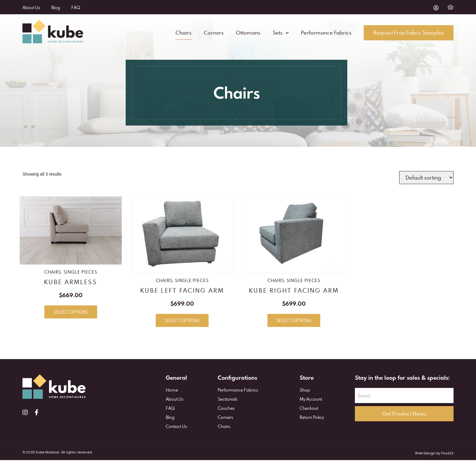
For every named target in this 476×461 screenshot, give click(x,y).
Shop (305, 391)
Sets (281, 33)
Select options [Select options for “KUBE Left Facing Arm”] (182, 322)
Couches (226, 409)
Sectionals (228, 400)
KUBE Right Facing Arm (294, 291)
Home (172, 391)
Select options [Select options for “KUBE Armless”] (71, 313)
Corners (214, 33)
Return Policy (312, 418)
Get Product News (404, 415)
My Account (311, 400)
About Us (31, 7)
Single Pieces (80, 273)
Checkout (309, 409)
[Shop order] (426, 178)
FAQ (78, 7)
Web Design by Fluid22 (434, 454)
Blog (57, 7)
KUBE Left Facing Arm (182, 291)
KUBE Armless (71, 283)
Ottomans (248, 33)
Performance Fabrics (326, 33)
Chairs (184, 33)
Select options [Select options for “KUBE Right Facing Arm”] (294, 322)
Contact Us (176, 427)
